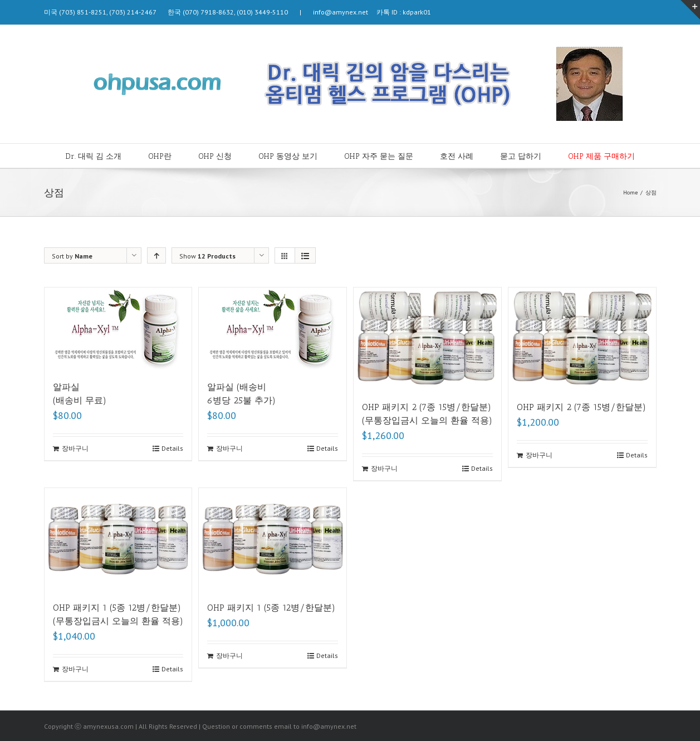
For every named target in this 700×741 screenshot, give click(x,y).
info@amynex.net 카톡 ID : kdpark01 (368, 12)
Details (172, 448)
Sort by (72, 256)
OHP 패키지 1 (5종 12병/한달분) (271, 608)
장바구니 (75, 448)
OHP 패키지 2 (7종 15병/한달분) (581, 407)
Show (207, 256)
